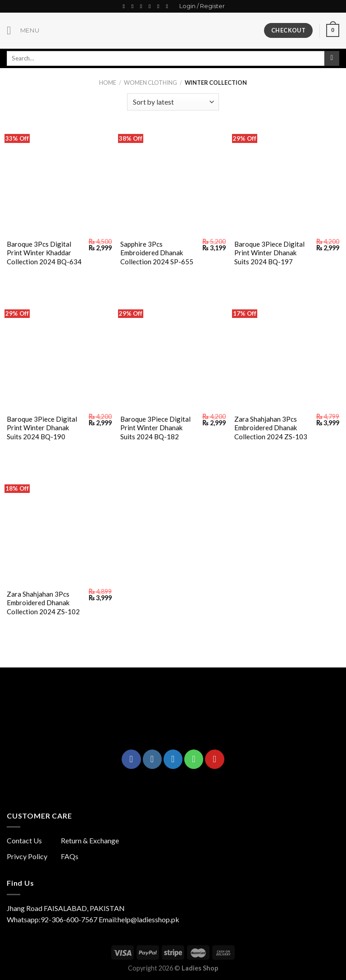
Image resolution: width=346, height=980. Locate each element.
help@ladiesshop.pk (148, 919)
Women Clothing (150, 83)
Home (108, 83)
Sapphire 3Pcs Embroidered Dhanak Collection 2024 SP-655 (157, 253)
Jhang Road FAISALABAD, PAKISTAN (66, 908)
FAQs (70, 856)
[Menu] (23, 31)
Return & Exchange (90, 840)
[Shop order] (173, 102)
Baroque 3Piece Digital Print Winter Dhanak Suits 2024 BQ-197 (269, 253)
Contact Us (24, 840)
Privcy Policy (27, 856)
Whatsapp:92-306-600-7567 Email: (62, 919)
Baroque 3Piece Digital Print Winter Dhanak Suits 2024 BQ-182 (155, 428)
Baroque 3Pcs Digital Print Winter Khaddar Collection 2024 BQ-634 (44, 253)
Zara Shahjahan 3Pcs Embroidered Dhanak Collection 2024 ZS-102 (43, 603)
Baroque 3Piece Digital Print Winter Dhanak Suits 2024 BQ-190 (42, 428)
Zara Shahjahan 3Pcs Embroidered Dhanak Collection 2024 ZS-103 (271, 428)
